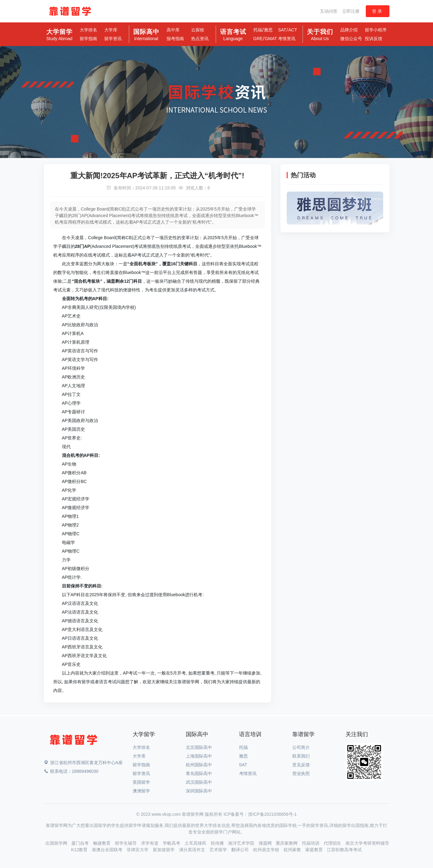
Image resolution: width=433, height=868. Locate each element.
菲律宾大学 (138, 850)
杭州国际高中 (199, 765)
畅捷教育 (102, 843)
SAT (282, 30)
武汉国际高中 (199, 782)
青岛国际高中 (199, 773)
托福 (258, 30)
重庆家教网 (287, 843)
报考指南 (175, 39)
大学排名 (88, 30)
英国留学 (141, 782)
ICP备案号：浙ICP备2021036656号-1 (260, 814)
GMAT (271, 39)
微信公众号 (351, 39)
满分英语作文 (193, 850)
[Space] (73, 741)
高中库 (173, 30)
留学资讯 (113, 39)
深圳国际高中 (199, 791)
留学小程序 (376, 30)
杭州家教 (293, 850)
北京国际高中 (199, 747)
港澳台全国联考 (108, 850)
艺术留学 (219, 850)
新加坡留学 (164, 850)
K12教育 (80, 850)
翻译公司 (241, 850)
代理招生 (333, 843)
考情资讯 (287, 39)
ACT (293, 30)
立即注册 (351, 11)
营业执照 (301, 773)
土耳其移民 (196, 843)
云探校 (198, 30)
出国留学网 (57, 843)
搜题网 (266, 843)
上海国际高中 (199, 756)
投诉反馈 (374, 39)
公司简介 (301, 747)
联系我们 (301, 756)
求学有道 (150, 843)
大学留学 (59, 35)
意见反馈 (301, 765)
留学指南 (88, 39)
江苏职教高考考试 (344, 850)
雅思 (268, 30)
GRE (258, 39)
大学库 (111, 30)
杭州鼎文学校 (267, 850)
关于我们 (320, 35)
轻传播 (218, 843)
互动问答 (329, 11)
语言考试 (233, 35)
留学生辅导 (126, 843)
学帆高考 (172, 843)
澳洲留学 (141, 791)
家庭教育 (315, 850)
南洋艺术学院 (242, 843)
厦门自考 (81, 843)
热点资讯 (200, 39)
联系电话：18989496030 (71, 771)
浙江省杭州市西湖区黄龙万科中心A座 (83, 763)
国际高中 (146, 35)
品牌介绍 (349, 30)
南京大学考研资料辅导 (367, 843)
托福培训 (311, 843)
